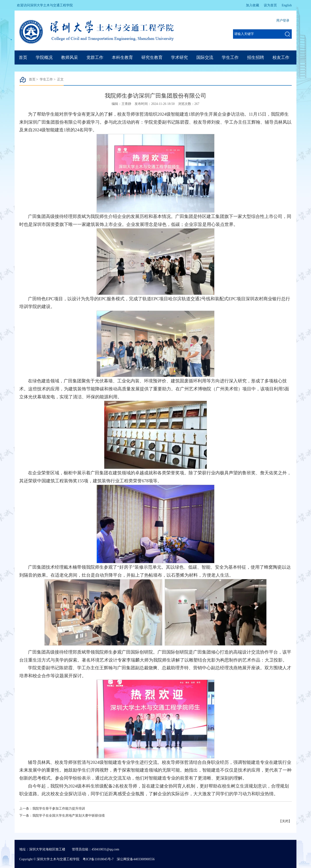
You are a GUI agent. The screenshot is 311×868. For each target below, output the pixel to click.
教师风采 (70, 57)
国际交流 (205, 57)
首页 (23, 57)
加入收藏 (253, 5)
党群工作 (95, 57)
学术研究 (179, 57)
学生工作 (230, 57)
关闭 (285, 821)
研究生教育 (152, 57)
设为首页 (270, 5)
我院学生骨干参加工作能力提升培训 (59, 809)
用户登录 (283, 21)
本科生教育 (122, 57)
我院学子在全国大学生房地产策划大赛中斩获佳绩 (69, 816)
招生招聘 (256, 57)
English (287, 5)
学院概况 (44, 57)
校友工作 (281, 57)
